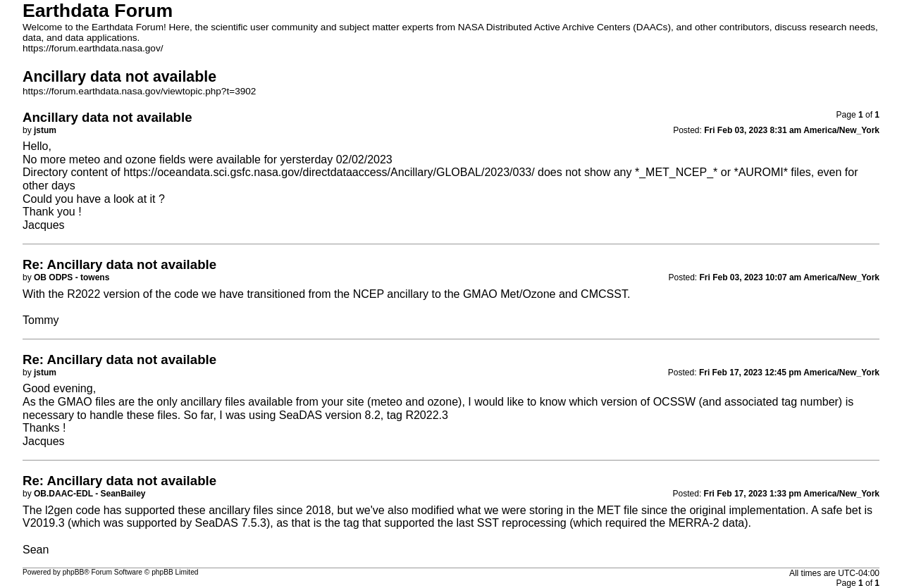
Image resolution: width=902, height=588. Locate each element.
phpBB (74, 572)
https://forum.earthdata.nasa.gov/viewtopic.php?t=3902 (139, 91)
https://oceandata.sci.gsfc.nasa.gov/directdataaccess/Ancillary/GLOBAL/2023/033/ (329, 172)
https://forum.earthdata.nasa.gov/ (93, 48)
